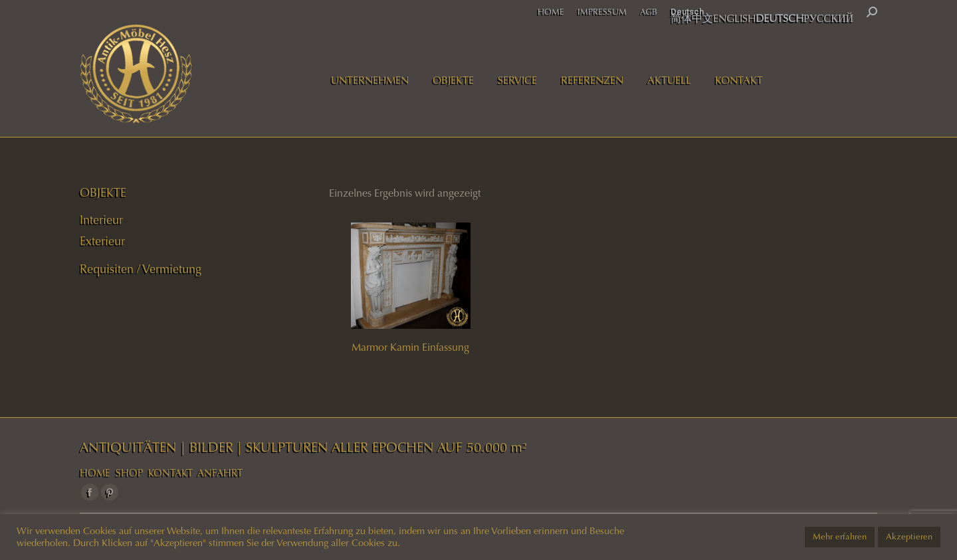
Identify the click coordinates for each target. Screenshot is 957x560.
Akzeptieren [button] (909, 537)
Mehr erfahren (840, 537)
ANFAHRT (220, 473)
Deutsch (687, 12)
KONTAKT (170, 473)
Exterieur (102, 241)
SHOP (129, 473)
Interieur (101, 220)
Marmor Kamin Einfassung (410, 347)
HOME (95, 473)
